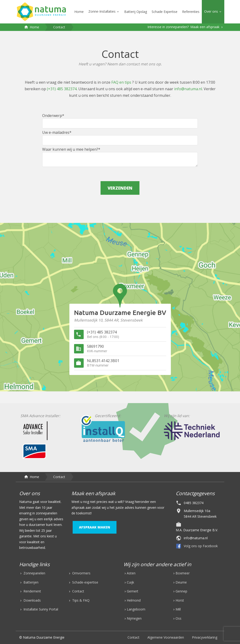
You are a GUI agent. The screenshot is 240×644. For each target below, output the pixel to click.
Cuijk (130, 582)
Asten (131, 573)
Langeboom (136, 609)
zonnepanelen (47, 513)
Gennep (181, 591)
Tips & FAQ (80, 600)
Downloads (32, 600)
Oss (178, 618)
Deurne (181, 582)
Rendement (32, 591)
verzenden (120, 188)
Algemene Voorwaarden (166, 637)
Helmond (134, 600)
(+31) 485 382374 (62, 89)
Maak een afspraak (205, 27)
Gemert (133, 591)
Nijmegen (134, 618)
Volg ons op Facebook (201, 546)
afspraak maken (95, 527)
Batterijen (30, 582)
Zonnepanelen (34, 573)
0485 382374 (194, 503)
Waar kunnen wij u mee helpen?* (120, 157)
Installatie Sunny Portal (40, 609)
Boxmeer (183, 573)
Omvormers (81, 573)
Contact (78, 591)
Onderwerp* (120, 121)
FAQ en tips (122, 82)
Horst (180, 600)
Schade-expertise (85, 582)
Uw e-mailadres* (120, 138)
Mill (178, 609)
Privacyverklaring (205, 637)
